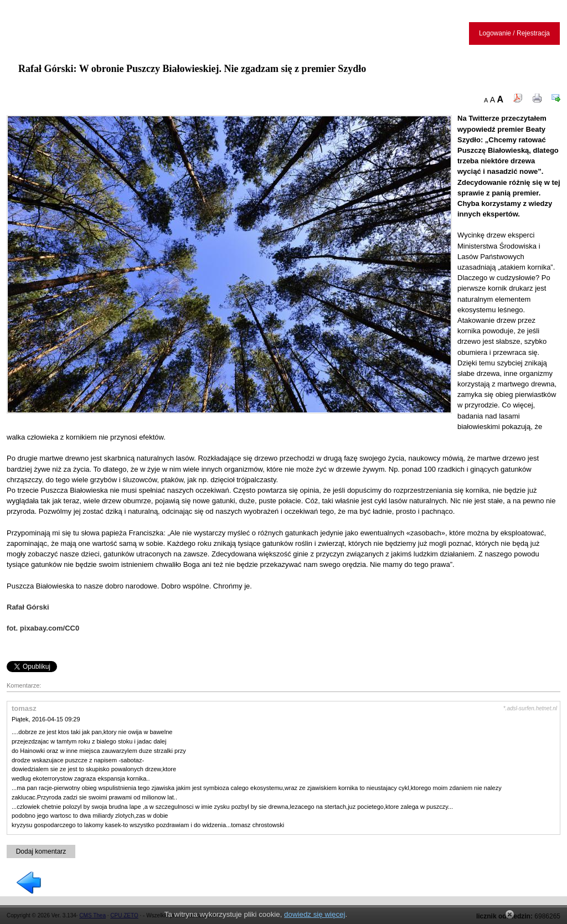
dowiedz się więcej (315, 914)
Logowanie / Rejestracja (514, 33)
